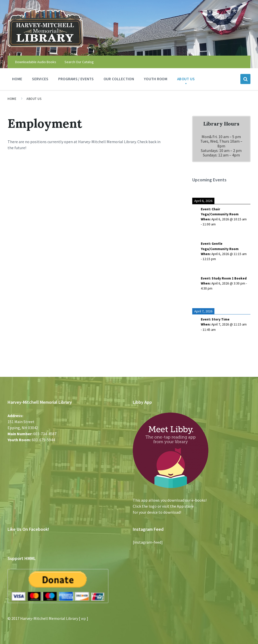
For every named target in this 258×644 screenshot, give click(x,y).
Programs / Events (76, 80)
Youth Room (156, 80)
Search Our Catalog (79, 62)
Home (17, 79)
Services (40, 80)
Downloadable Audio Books (36, 62)
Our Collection (119, 80)
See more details (213, 233)
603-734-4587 (45, 434)
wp (83, 618)
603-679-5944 (43, 440)
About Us (186, 80)
